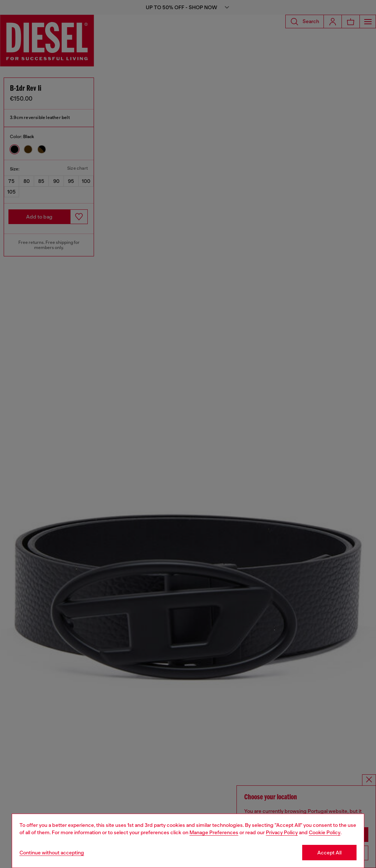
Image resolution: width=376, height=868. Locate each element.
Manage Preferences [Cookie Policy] (214, 832)
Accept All (329, 853)
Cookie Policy (325, 832)
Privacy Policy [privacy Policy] (282, 832)
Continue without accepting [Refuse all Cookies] (52, 853)
